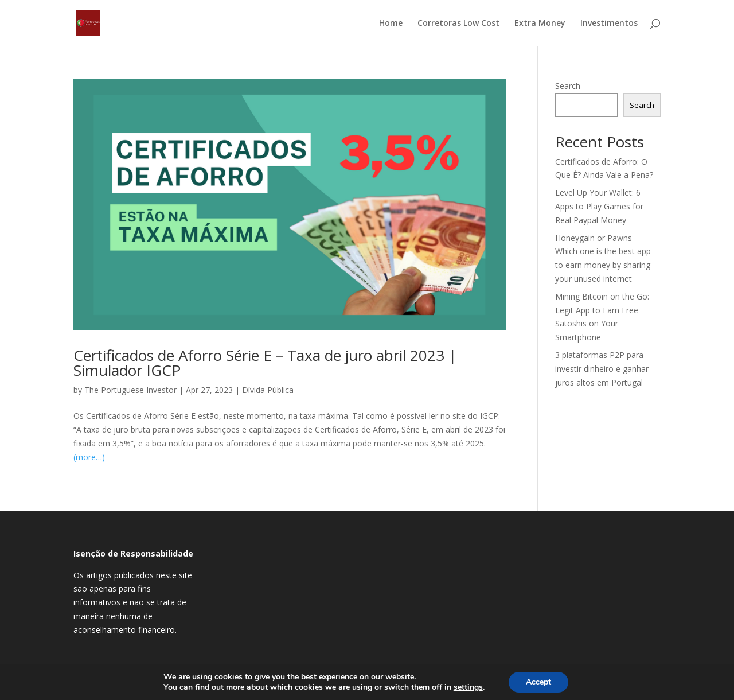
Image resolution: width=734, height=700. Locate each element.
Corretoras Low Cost (458, 24)
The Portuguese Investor (130, 390)
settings (468, 687)
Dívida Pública (268, 390)
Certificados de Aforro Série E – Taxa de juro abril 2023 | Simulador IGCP (265, 363)
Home (391, 24)
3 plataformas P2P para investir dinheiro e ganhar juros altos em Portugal (602, 369)
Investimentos (609, 24)
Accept (538, 682)
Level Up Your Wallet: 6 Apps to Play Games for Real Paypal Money (599, 206)
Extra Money (540, 24)
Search (568, 86)
